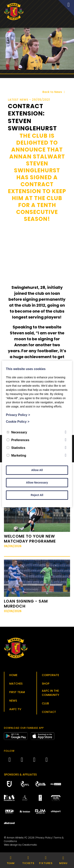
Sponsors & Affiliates (20, 775)
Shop (46, 684)
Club (45, 703)
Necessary (17, 432)
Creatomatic (30, 845)
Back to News (54, 92)
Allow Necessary (37, 483)
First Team (17, 692)
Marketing (16, 455)
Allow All (37, 470)
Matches (16, 684)
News (13, 701)
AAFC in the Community (51, 693)
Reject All (37, 495)
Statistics (16, 448)
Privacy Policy (44, 838)
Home (13, 675)
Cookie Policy (18, 422)
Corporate (50, 675)
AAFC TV (15, 709)
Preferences (18, 440)
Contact (49, 712)
